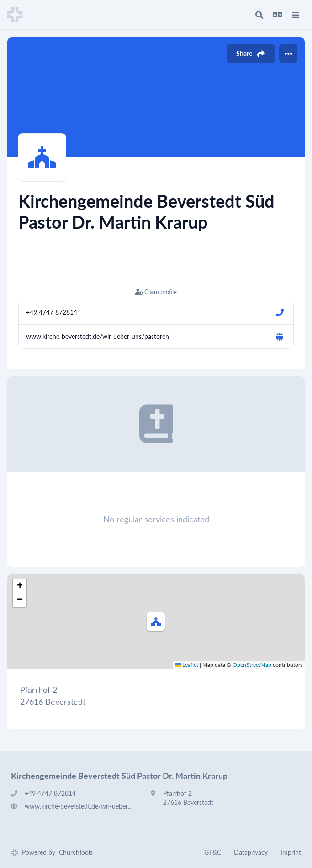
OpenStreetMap (252, 665)
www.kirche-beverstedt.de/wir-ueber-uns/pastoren (98, 336)
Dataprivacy (251, 852)
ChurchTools (76, 852)
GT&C (213, 852)
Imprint (291, 852)
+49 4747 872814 (52, 312)
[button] (156, 622)
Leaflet (187, 665)
